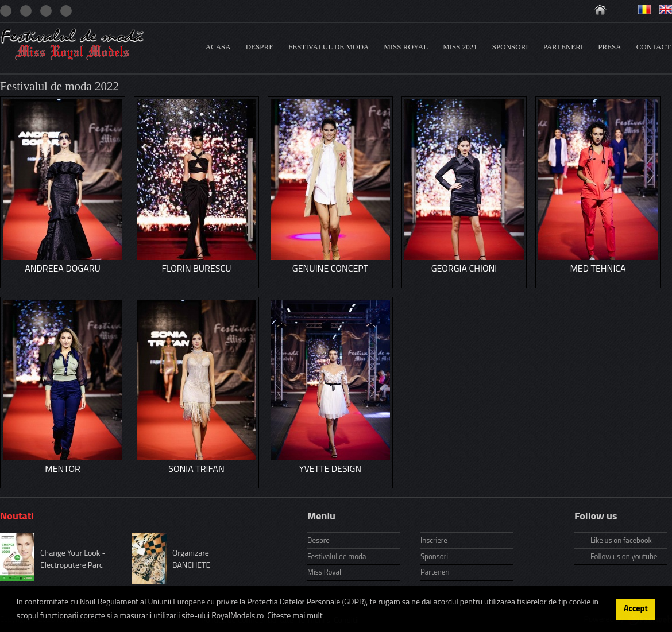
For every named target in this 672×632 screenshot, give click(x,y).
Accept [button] (636, 608)
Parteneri (563, 47)
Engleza (666, 9)
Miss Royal (406, 47)
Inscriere (434, 540)
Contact (654, 47)
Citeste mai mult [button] (295, 615)
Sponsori (510, 47)
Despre (260, 47)
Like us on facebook (621, 540)
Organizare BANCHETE (191, 559)
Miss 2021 (460, 47)
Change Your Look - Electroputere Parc (73, 559)
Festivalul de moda (329, 47)
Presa (609, 47)
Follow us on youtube (624, 556)
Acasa (218, 47)
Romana (644, 9)
